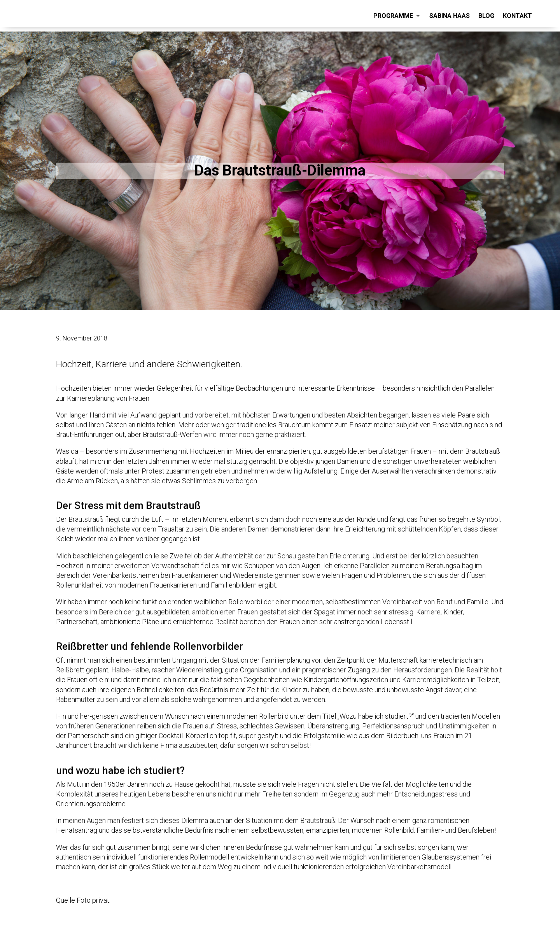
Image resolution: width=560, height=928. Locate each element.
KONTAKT (517, 16)
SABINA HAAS (450, 16)
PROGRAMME (393, 16)
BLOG (486, 16)
